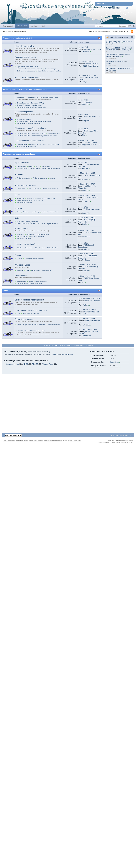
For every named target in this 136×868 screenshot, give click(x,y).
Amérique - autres (22, 265)
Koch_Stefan (114, 362)
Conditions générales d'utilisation (101, 31)
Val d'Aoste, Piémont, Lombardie (27, 222)
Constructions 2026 (23, 134)
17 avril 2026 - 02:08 (87, 254)
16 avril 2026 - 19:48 (88, 310)
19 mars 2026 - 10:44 (89, 62)
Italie (17, 218)
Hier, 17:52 (85, 47)
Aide (129, 8)
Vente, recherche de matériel (26, 146)
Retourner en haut (9, 441)
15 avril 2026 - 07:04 (87, 184)
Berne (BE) (40, 198)
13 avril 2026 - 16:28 (87, 140)
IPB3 (79, 441)
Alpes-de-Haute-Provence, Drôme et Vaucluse (45, 168)
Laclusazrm (10, 364)
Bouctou (119, 43)
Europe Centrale (22, 236)
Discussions (22, 26)
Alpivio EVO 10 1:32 (91, 312)
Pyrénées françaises (24, 178)
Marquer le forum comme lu (53, 441)
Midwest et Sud (52, 248)
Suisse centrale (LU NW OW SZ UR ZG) (30, 200)
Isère (37, 166)
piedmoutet (87, 336)
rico (17, 364)
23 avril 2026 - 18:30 (88, 75)
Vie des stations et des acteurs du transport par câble (25, 89)
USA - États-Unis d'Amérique (27, 244)
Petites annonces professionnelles (29, 141)
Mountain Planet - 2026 (93, 49)
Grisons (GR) (50, 198)
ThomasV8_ (125, 50)
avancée (134, 26)
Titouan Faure (48, 364)
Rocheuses (29, 248)
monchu (85, 237)
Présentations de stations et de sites (29, 124)
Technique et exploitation (25, 57)
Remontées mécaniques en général (17, 38)
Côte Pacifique (40, 248)
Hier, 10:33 (84, 207)
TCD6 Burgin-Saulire (90, 66)
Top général (89, 345)
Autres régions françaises (25, 185)
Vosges (37, 189)
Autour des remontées (24, 319)
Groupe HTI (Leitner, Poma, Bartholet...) (30, 105)
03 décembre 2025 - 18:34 (90, 299)
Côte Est (20, 248)
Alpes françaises (22, 163)
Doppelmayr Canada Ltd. (91, 145)
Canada (18, 255)
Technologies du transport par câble (49, 71)
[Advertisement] (67, 401)
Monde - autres (21, 275)
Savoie (31, 166)
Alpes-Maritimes (22, 168)
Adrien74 (86, 51)
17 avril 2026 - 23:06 (88, 319)
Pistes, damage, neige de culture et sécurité (31, 325)
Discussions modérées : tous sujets (30, 331)
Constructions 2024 (54, 134)
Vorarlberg (35, 212)
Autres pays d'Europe (24, 238)
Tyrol (18, 212)
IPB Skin (73, 441)
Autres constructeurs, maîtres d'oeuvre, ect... (31, 107)
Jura (30, 189)
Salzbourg (26, 212)
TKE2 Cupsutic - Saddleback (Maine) (119, 68)
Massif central (21, 189)
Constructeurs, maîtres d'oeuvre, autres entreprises (36, 97)
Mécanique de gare (51, 69)
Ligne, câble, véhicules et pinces (27, 67)
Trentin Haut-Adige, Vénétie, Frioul (28, 224)
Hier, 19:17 (84, 115)
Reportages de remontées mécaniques (19, 154)
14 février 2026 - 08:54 (89, 330)
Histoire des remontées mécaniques (30, 78)
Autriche (18, 208)
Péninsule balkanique (37, 236)
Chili (27, 270)
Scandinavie (30, 234)
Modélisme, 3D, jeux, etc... (31, 314)
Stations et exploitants (24, 112)
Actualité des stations (24, 119)
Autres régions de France (50, 189)
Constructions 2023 (23, 136)
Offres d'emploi (22, 144)
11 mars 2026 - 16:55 (88, 265)
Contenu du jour (48, 345)
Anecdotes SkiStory (54, 325)
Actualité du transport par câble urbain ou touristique (34, 121)
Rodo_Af (85, 104)
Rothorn (86, 305)
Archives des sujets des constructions (44, 136)
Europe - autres (21, 229)
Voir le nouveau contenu (122, 31)
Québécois (118, 56)
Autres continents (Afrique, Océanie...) (29, 283)
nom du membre (67, 354)
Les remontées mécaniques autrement (31, 310)
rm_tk (85, 82)
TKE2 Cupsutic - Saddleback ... (87, 246)
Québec (19, 259)
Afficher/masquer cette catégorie (100, 38)
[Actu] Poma (88, 102)
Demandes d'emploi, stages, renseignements (44, 144)
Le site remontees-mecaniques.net (29, 300)
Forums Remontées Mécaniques (15, 31)
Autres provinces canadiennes (35, 259)
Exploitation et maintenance (26, 71)
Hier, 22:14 (84, 100)
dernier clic (55, 354)
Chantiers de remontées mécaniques (30, 128)
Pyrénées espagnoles (40, 178)
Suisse (18, 195)
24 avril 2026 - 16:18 (87, 196)
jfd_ (84, 282)
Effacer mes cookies (36, 441)
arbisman (86, 179)
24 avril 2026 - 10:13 (87, 173)
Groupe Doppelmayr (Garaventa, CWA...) (30, 103)
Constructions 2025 (38, 134)
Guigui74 (85, 121)
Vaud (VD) (30, 198)
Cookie (85, 224)
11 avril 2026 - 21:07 (87, 276)
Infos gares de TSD (91, 64)
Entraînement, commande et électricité (29, 69)
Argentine (20, 270)
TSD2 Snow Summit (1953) (115, 61)
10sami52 (86, 202)
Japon (31, 281)
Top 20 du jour (79, 345)
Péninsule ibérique (43, 234)
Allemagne (20, 234)
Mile (84, 135)
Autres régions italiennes (50, 224)
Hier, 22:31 (84, 129)
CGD (85, 314)
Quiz (18, 314)
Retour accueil (8, 26)
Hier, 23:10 (84, 162)
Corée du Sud (21, 281)
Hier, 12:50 (84, 243)
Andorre (52, 178)
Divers (6, 291)
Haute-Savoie (21, 166)
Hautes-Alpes (46, 166)
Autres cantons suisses (24, 202)
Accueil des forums (22, 441)
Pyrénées (19, 174)
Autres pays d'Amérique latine (41, 270)
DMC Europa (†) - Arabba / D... (87, 221)
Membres (34, 26)
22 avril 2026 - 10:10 (87, 230)
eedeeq (108, 63)
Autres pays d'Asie (41, 281)
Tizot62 (35, 364)
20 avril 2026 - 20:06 (87, 218)
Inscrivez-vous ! (114, 8)
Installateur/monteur (91, 143)
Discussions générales (24, 46)
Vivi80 (26, 364)
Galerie (43, 26)
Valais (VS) (20, 198)
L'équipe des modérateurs (64, 345)
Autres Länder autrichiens (50, 212)
